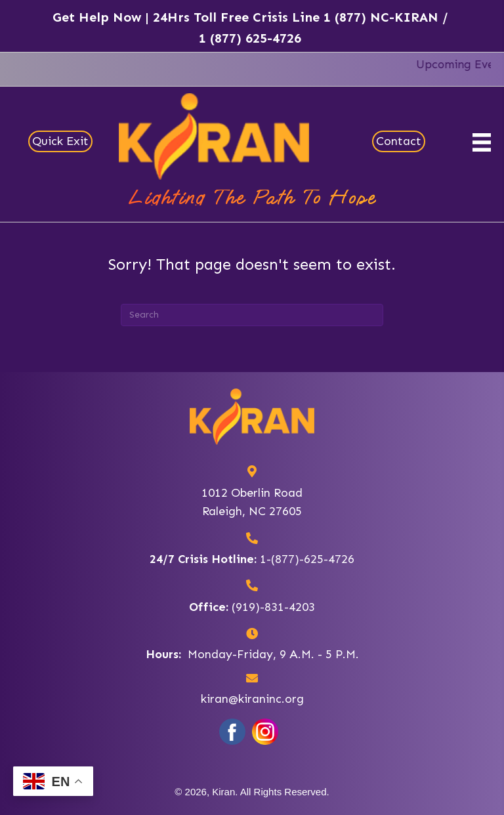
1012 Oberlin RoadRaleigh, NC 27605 (252, 502)
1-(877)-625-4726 (307, 559)
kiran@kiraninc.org (252, 699)
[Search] (252, 315)
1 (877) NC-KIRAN (381, 17)
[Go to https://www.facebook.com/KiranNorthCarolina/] (232, 732)
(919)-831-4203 (273, 607)
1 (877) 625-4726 (250, 38)
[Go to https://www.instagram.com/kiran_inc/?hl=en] (265, 732)
